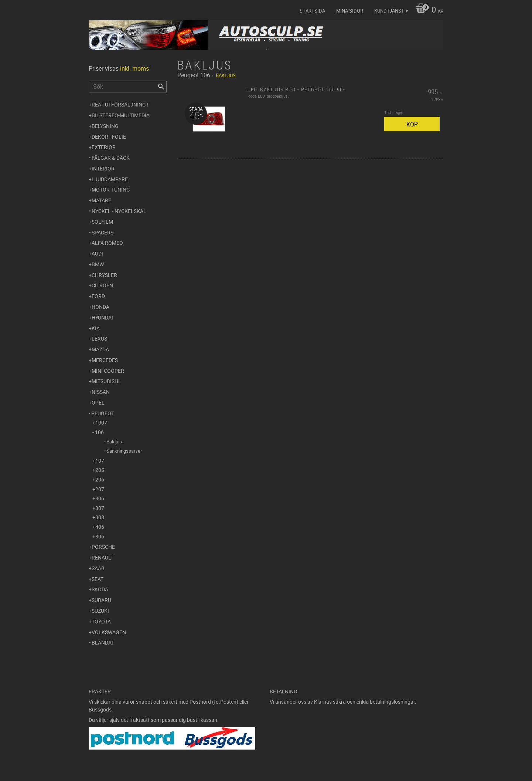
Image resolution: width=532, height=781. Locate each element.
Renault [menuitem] (103, 557)
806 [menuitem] (100, 536)
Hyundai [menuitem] (102, 317)
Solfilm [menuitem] (102, 222)
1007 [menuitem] (101, 422)
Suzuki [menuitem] (100, 611)
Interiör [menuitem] (103, 168)
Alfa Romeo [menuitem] (107, 243)
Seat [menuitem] (98, 579)
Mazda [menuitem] (100, 349)
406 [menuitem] (100, 527)
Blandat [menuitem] (103, 643)
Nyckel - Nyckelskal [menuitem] (119, 211)
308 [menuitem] (100, 517)
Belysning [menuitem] (105, 126)
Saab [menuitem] (98, 568)
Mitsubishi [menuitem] (106, 381)
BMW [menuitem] (98, 264)
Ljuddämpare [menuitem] (110, 179)
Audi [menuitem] (97, 253)
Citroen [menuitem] (102, 285)
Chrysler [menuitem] (104, 275)
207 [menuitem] (100, 489)
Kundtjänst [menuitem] (389, 11)
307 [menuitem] (100, 508)
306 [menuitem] (100, 498)
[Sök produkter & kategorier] (128, 87)
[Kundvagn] (427, 10)
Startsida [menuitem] (312, 11)
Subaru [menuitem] (101, 600)
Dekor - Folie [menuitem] (109, 137)
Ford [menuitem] (98, 296)
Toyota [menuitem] (101, 621)
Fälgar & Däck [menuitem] (111, 158)
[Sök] (161, 87)
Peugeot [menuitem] (103, 413)
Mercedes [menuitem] (105, 360)
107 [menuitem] (100, 461)
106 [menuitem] (99, 432)
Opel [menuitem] (98, 403)
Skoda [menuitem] (100, 589)
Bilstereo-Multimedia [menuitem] (121, 115)
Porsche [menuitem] (103, 547)
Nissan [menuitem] (101, 392)
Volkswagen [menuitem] (109, 632)
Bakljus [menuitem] (114, 442)
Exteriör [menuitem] (104, 147)
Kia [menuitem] (96, 328)
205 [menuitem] (100, 470)
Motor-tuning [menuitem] (111, 190)
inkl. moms (134, 68)
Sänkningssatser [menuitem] (124, 451)
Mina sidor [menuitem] (350, 11)
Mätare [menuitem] (101, 200)
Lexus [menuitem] (99, 339)
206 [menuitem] (100, 479)
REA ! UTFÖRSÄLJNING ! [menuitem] (120, 104)
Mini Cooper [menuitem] (108, 371)
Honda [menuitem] (100, 307)
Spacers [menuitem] (103, 232)
